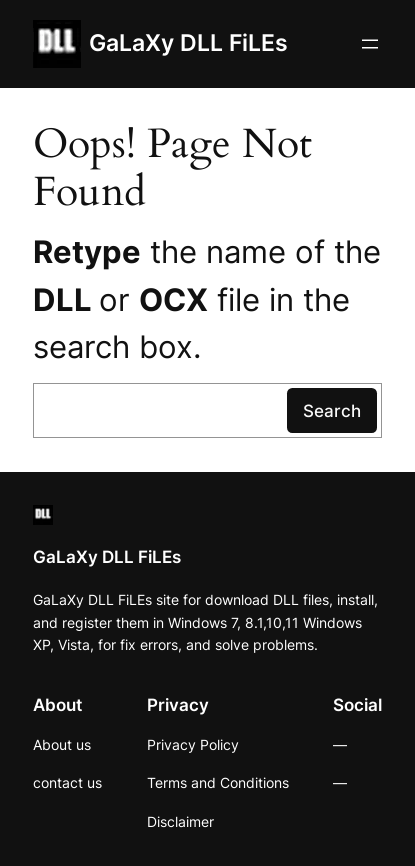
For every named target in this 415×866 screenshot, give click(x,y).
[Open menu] (370, 44)
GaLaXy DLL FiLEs (188, 43)
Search (332, 411)
